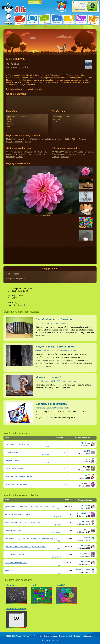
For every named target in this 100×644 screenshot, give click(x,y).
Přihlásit (92, 9)
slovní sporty (56, 533)
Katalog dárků (88, 636)
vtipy (59, 541)
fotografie (57, 525)
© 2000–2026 (13, 636)
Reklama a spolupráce (50, 640)
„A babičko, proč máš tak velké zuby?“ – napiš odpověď (26, 547)
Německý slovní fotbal (13, 530)
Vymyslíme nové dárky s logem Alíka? (19, 514)
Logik (41, 594)
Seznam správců (50, 636)
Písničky (77, 636)
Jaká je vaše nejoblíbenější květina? (19, 476)
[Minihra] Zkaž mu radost (29, 507)
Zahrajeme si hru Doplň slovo (16, 563)
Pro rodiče (38, 636)
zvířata (46, 447)
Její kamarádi (14, 274)
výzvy (59, 509)
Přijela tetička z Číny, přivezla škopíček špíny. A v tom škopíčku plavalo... (32, 539)
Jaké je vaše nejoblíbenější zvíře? (18, 444)
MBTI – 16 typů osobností (15, 555)
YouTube (45, 455)
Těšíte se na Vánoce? (13, 460)
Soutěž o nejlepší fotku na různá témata (22, 523)
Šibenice (16, 594)
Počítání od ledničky (16, 617)
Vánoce (46, 463)
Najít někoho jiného (16, 278)
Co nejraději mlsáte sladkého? (16, 484)
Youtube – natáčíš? (12, 452)
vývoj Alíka (57, 517)
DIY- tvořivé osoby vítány (14, 468)
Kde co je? (28, 636)
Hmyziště (66, 594)
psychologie (56, 557)
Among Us (9, 571)
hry (60, 565)
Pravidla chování (66, 636)
